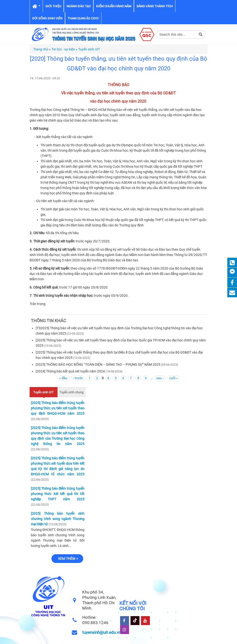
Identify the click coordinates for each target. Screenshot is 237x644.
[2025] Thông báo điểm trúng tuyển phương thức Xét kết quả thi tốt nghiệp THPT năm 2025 (58, 494)
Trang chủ (41, 49)
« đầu (63, 378)
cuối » (173, 378)
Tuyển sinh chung (71, 392)
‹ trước (78, 378)
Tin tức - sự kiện (63, 49)
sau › (160, 378)
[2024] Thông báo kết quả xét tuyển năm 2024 (70, 371)
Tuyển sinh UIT (89, 49)
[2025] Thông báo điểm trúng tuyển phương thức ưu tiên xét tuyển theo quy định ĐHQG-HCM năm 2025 (58, 408)
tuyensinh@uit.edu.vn (102, 632)
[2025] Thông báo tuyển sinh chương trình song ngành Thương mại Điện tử (58, 519)
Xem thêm (67, 559)
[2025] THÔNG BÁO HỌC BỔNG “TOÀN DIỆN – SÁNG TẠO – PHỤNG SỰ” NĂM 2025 (98, 364)
